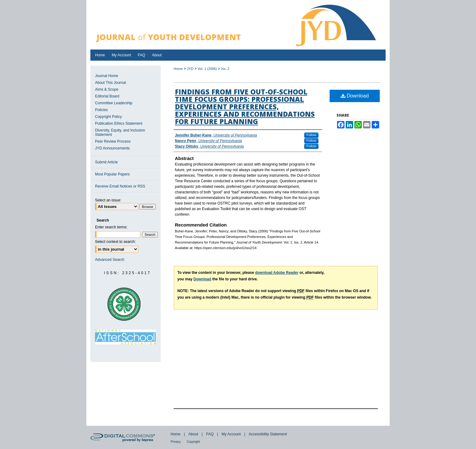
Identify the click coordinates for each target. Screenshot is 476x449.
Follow (311, 135)
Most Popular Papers (112, 174)
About (193, 434)
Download (355, 96)
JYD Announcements (112, 148)
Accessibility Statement (268, 434)
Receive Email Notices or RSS (120, 186)
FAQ (210, 434)
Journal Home (107, 76)
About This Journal (110, 83)
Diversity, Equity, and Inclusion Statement (120, 132)
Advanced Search (110, 260)
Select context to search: (115, 242)
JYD (190, 69)
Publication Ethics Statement (119, 123)
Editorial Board (107, 96)
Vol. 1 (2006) (207, 69)
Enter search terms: (111, 227)
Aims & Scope (107, 89)
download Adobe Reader (277, 273)
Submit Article (106, 162)
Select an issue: (108, 200)
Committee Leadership (114, 103)
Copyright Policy (108, 117)
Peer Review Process (113, 141)
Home (178, 69)
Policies (101, 110)
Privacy (176, 442)
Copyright (193, 442)
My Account (231, 434)
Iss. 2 (225, 69)
